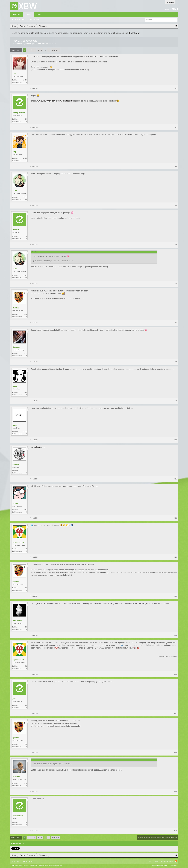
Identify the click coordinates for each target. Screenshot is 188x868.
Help (150, 861)
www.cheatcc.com (38, 447)
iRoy (14, 152)
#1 (176, 88)
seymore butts (18, 542)
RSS (176, 861)
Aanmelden (170, 2)
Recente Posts (35, 20)
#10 (175, 440)
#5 (176, 244)
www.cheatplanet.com (67, 101)
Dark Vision (17, 620)
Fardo (15, 191)
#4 (176, 205)
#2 (176, 127)
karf (43, 44)
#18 (175, 752)
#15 (175, 635)
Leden (39, 14)
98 (26, 627)
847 (26, 354)
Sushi (15, 386)
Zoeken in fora (20, 20)
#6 (176, 283)
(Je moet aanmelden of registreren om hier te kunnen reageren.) (158, 838)
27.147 (25, 197)
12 (49, 50)
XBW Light (15, 861)
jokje (14, 699)
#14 (175, 596)
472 (26, 549)
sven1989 (16, 777)
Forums (29, 14)
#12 (175, 518)
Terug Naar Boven (167, 861)
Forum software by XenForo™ (29, 865)
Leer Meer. (135, 33)
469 (26, 315)
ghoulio (16, 464)
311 (26, 510)
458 (26, 393)
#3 (176, 166)
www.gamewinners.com (46, 101)
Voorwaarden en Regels (160, 865)
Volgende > (55, 50)
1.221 (25, 432)
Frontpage (17, 14)
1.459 (25, 80)
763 (26, 236)
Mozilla (15, 503)
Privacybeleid (173, 865)
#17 (175, 713)
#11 (175, 479)
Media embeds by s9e (55, 865)
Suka (15, 425)
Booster (16, 230)
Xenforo (31, 861)
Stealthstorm (18, 816)
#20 (175, 831)
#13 (175, 557)
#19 (175, 791)
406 (26, 783)
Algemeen (27, 44)
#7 (176, 323)
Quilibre (16, 308)
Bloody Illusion (19, 113)
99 (26, 119)
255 (26, 822)
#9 (176, 401)
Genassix (16, 347)
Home (156, 861)
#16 (175, 674)
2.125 (25, 158)
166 (26, 471)
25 (26, 705)
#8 (176, 362)
